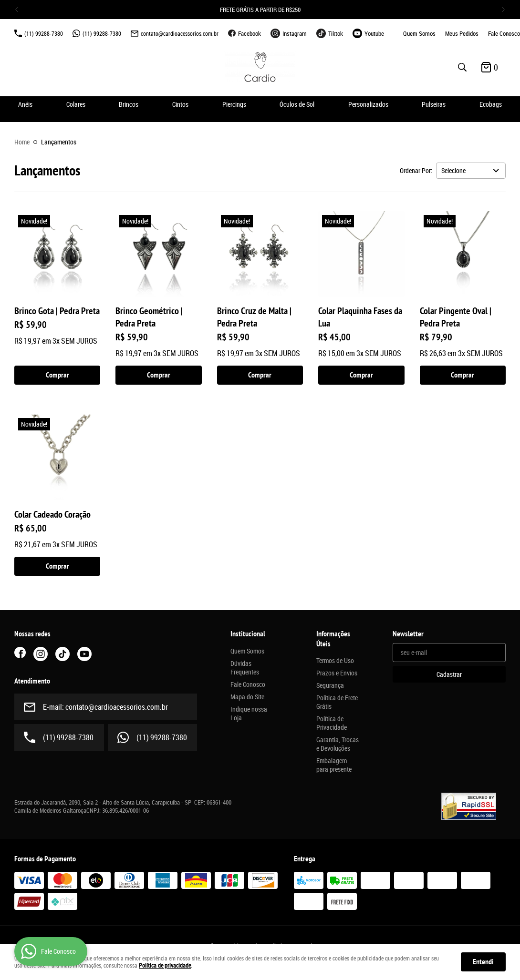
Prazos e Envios (337, 673)
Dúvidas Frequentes (245, 668)
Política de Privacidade (332, 723)
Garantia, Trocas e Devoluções (338, 744)
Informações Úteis (333, 639)
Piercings (234, 104)
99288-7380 (44, 33)
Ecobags (491, 104)
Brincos (129, 104)
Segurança (330, 685)
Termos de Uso (335, 661)
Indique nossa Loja (249, 714)
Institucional (248, 634)
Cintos (180, 104)
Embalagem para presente (334, 765)
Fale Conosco (504, 33)
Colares (76, 104)
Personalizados (368, 104)
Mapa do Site (247, 697)
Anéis (25, 104)
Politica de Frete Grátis (337, 702)
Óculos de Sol (297, 104)
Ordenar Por (415, 170)
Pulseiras (434, 104)
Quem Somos (419, 33)
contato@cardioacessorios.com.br (180, 33)
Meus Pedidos (462, 33)
